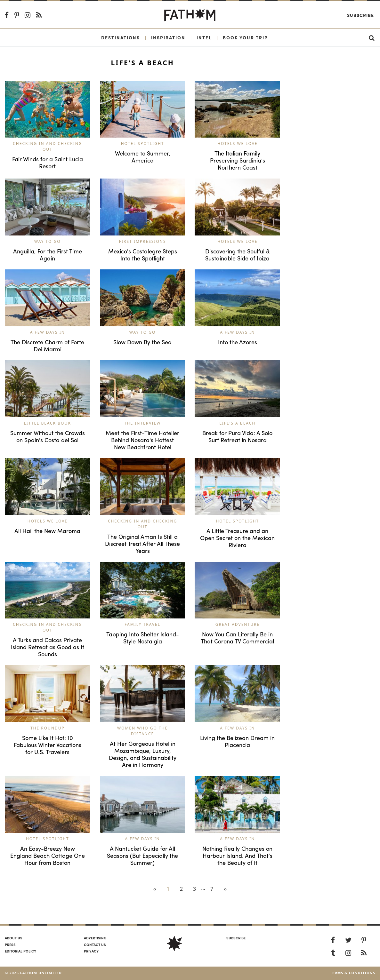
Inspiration (168, 37)
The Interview (142, 423)
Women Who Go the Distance (142, 731)
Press (10, 944)
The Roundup (48, 728)
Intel (204, 37)
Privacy (91, 951)
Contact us (95, 944)
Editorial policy (20, 951)
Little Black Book (48, 423)
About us (14, 938)
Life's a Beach (237, 423)
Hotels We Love (237, 143)
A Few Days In (48, 332)
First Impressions (143, 241)
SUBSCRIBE (236, 938)
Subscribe (360, 15)
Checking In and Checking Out (47, 146)
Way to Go (48, 241)
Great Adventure (238, 624)
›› (225, 889)
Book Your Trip (245, 37)
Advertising (95, 938)
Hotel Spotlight (143, 143)
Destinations (121, 37)
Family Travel (142, 624)
